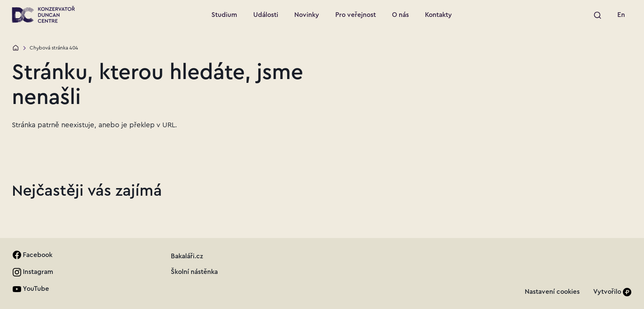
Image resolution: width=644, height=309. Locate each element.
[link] (621, 15)
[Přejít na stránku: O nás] (400, 15)
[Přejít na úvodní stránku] (43, 14)
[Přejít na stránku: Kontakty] (438, 15)
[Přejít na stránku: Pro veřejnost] (356, 15)
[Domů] (16, 48)
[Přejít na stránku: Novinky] (307, 15)
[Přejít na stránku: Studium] (224, 15)
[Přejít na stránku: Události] (266, 15)
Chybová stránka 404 (54, 48)
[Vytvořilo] (612, 292)
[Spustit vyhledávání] (598, 15)
